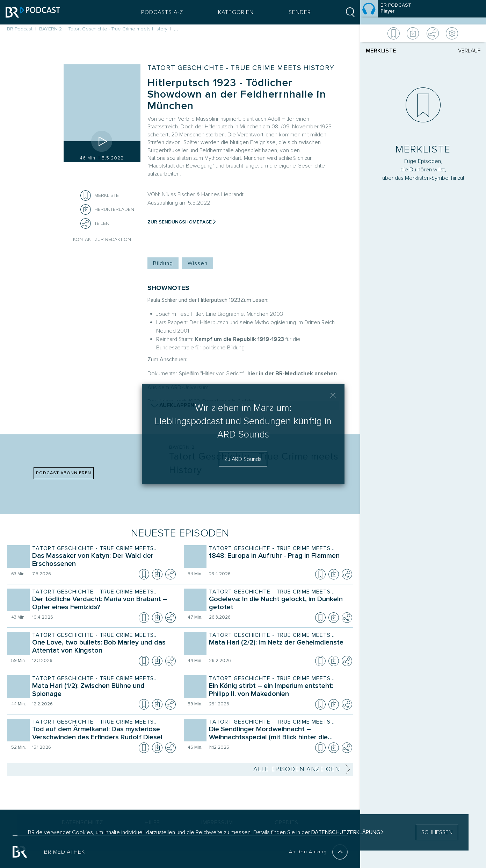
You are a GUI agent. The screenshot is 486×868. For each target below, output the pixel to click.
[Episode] (423, 12)
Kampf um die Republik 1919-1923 (240, 339)
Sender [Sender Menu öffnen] (298, 12)
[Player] (423, 409)
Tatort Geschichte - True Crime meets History (241, 68)
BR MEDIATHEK (64, 852)
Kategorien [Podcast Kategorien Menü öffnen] (234, 12)
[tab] (394, 51)
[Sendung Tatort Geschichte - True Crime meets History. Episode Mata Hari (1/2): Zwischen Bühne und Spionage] (102, 691)
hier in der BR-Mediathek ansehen (292, 373)
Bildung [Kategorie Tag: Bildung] (163, 263)
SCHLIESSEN (437, 832)
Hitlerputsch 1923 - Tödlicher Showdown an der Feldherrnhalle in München (237, 94)
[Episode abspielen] (102, 141)
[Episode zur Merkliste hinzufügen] (86, 195)
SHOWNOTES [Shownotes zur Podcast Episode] (168, 288)
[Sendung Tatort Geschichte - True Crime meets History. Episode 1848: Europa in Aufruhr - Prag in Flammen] (279, 561)
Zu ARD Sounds (243, 459)
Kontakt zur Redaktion (102, 239)
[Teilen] (86, 223)
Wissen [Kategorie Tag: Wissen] (198, 263)
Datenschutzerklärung (346, 832)
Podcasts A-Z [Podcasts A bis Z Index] (161, 12)
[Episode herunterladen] (157, 574)
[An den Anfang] (340, 852)
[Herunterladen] (107, 209)
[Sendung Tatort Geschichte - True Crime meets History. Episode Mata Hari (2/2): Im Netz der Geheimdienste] (279, 647)
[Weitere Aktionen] (423, 33)
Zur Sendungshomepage (180, 222)
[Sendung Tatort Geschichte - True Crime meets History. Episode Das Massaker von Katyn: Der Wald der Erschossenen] (102, 561)
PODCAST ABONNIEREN (64, 473)
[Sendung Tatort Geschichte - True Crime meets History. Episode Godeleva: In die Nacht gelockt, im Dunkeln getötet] (279, 604)
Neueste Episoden (180, 533)
